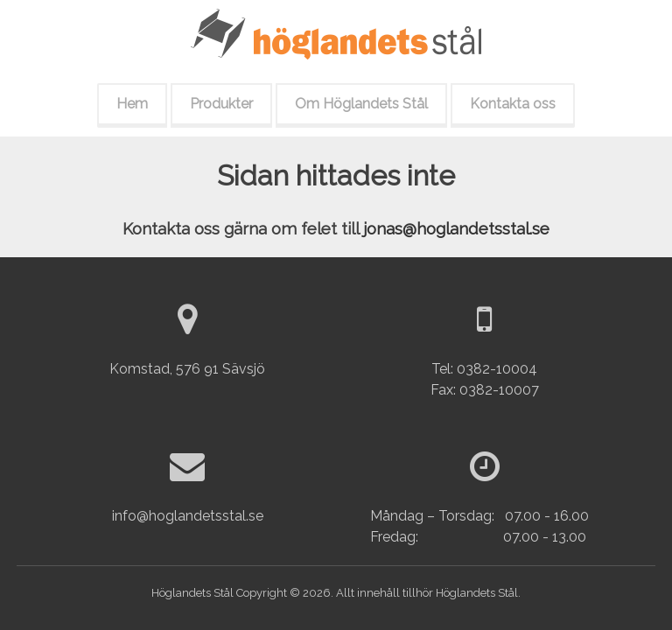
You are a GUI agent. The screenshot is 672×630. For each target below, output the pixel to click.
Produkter (221, 104)
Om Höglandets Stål (361, 104)
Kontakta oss (513, 104)
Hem (132, 104)
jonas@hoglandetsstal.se (456, 228)
